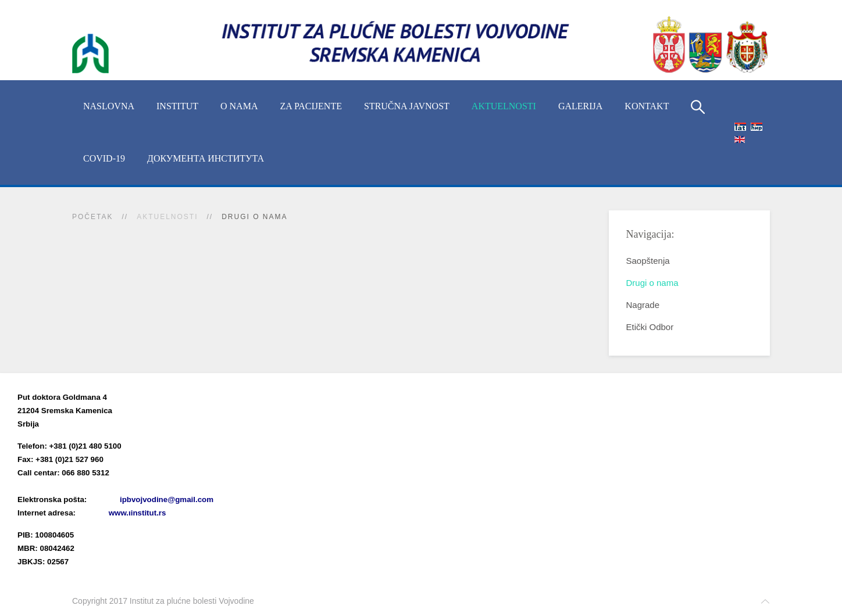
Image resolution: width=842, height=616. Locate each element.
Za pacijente (311, 106)
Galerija (580, 106)
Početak (92, 217)
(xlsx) (140, 486)
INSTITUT (177, 106)
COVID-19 (104, 158)
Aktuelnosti (504, 106)
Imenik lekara (73, 486)
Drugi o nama (652, 283)
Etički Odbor (650, 327)
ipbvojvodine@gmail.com (167, 499)
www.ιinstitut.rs (138, 513)
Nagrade (643, 305)
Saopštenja (648, 261)
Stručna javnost (407, 106)
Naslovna (109, 106)
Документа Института (206, 158)
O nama (239, 106)
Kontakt (647, 106)
